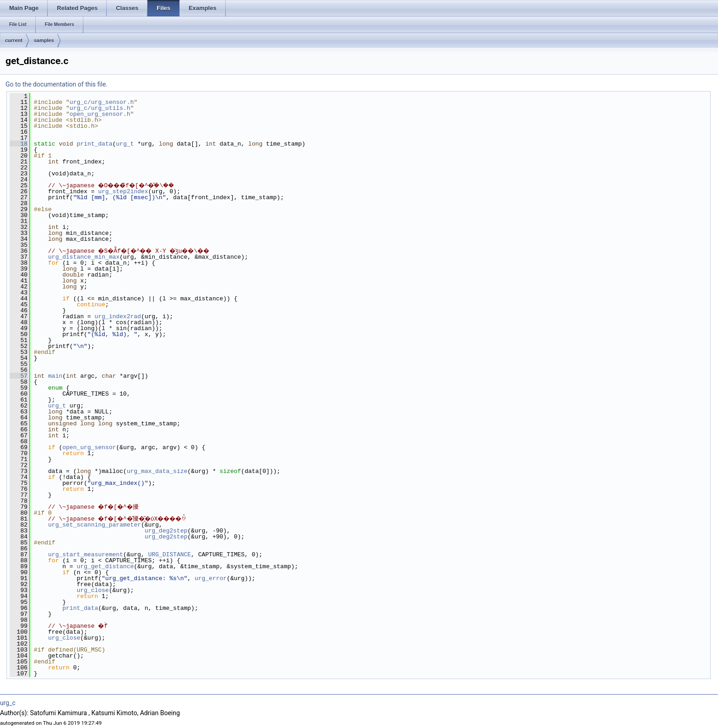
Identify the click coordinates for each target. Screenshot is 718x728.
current (14, 40)
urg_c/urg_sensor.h (102, 102)
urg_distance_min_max (84, 257)
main (55, 376)
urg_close (92, 590)
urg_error (211, 578)
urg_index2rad (117, 316)
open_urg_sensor (89, 447)
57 (19, 376)
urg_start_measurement (86, 554)
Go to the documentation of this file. (57, 84)
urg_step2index (123, 191)
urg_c (8, 703)
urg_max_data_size (157, 471)
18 (19, 144)
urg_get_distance (105, 566)
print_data (94, 144)
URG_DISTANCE (169, 554)
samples (44, 40)
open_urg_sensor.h (100, 114)
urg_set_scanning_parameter (95, 525)
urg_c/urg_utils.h (100, 108)
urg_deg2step (166, 531)
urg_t (125, 144)
